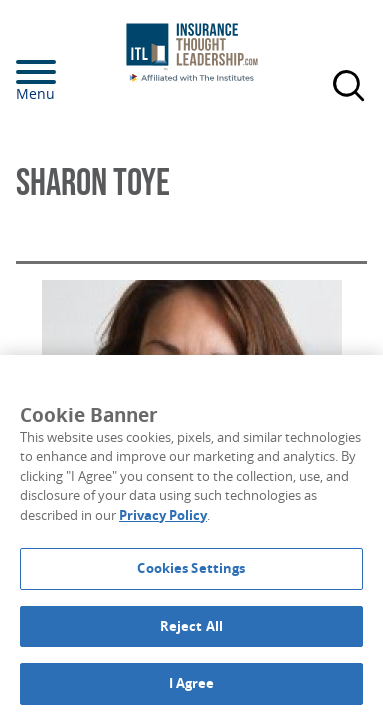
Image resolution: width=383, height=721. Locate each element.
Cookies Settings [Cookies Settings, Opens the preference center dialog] (191, 568)
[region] (191, 538)
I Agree (192, 683)
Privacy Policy (163, 515)
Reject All (191, 626)
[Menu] (66, 72)
